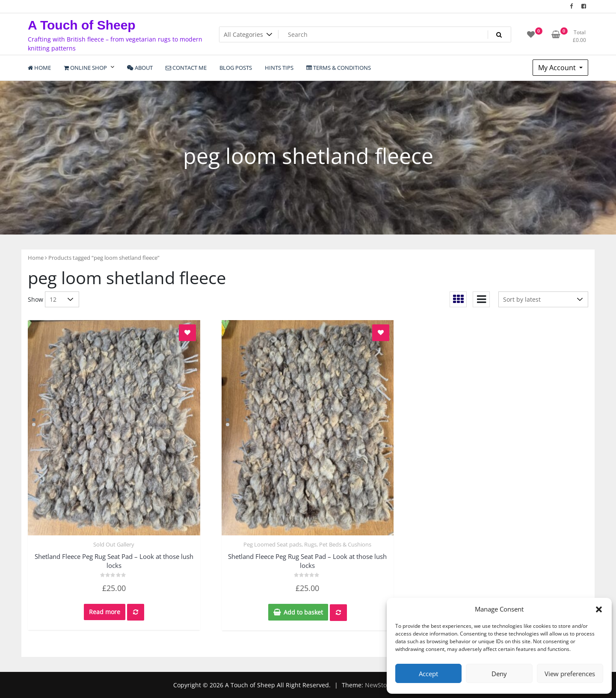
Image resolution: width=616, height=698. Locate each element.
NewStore (379, 685)
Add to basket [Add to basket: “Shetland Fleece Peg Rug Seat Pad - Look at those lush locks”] (303, 612)
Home (36, 258)
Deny (499, 674)
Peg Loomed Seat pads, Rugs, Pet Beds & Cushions (307, 544)
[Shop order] (543, 299)
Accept (428, 674)
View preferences (570, 674)
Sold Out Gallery (114, 544)
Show (36, 299)
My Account (558, 68)
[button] (599, 609)
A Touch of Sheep (82, 25)
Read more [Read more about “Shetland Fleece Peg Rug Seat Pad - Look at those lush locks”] (105, 612)
